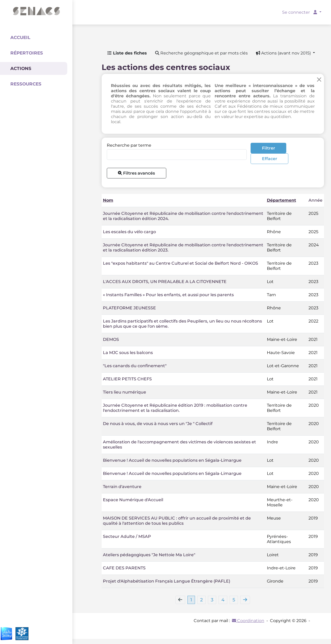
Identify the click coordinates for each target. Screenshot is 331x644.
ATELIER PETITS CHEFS (127, 379)
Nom (108, 200)
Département (281, 200)
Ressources (26, 84)
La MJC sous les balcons (128, 353)
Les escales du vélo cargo (129, 232)
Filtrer (269, 148)
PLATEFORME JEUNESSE (129, 308)
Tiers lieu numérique (125, 392)
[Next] (245, 600)
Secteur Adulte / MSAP (127, 536)
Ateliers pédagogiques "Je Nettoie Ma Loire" (149, 555)
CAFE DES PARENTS (124, 568)
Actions (21, 68)
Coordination (248, 621)
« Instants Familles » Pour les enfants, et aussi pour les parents (168, 295)
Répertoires (27, 53)
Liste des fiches (127, 53)
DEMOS (111, 339)
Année (315, 200)
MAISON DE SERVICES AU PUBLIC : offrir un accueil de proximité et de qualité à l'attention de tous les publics (177, 521)
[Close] (319, 79)
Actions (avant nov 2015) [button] (284, 53)
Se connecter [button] (300, 12)
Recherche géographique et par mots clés (201, 53)
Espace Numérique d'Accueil (133, 500)
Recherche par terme (129, 145)
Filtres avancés (136, 173)
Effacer (270, 159)
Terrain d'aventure (122, 487)
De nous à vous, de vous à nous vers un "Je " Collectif (158, 424)
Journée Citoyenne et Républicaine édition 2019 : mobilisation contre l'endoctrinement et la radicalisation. (175, 408)
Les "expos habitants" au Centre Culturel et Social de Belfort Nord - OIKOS (180, 263)
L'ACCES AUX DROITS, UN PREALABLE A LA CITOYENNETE (165, 282)
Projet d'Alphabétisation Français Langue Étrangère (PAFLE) (167, 581)
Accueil (20, 37)
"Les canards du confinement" (135, 366)
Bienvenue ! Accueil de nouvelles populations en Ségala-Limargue (172, 460)
